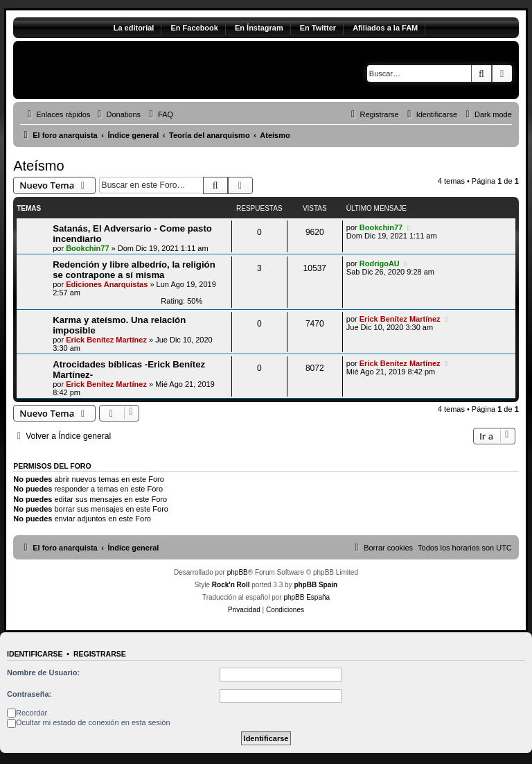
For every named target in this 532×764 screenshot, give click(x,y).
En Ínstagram (259, 28)
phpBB (238, 572)
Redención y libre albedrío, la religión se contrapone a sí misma (134, 270)
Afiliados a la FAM (385, 28)
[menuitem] (117, 114)
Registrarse (100, 654)
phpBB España (307, 597)
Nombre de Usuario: (43, 672)
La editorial (134, 28)
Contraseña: (29, 694)
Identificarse (35, 654)
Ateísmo (38, 166)
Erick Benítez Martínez (106, 340)
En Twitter (318, 28)
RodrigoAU (380, 263)
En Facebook (194, 28)
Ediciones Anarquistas (107, 284)
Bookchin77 (87, 248)
